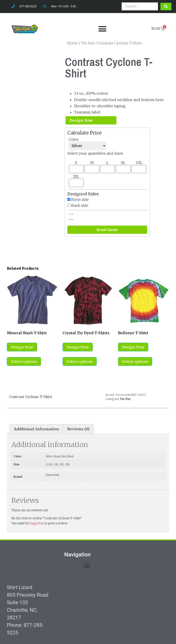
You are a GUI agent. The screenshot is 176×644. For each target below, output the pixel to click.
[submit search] (166, 7)
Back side (80, 205)
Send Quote (107, 230)
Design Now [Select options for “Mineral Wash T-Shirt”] (22, 347)
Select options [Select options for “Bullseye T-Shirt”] (135, 361)
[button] (102, 29)
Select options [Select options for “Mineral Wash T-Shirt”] (24, 361)
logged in (37, 523)
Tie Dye (125, 399)
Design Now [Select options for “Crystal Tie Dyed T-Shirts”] (78, 347)
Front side (80, 199)
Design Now (81, 120)
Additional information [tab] (37, 429)
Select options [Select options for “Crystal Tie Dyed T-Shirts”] (80, 361)
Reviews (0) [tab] (78, 429)
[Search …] (140, 6)
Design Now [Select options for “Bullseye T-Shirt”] (133, 347)
